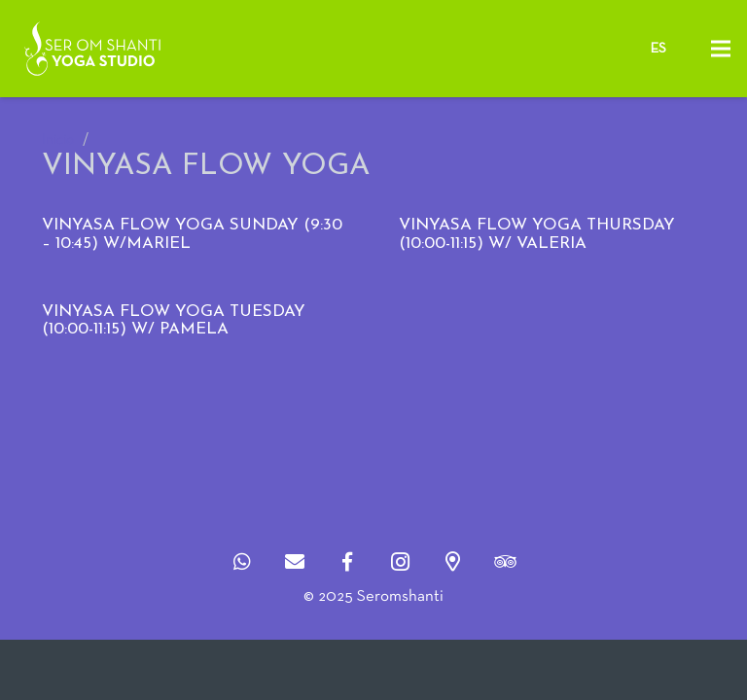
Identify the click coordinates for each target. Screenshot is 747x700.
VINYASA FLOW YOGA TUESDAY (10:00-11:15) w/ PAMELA (174, 321)
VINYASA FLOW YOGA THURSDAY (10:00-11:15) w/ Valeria (537, 234)
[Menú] (720, 49)
